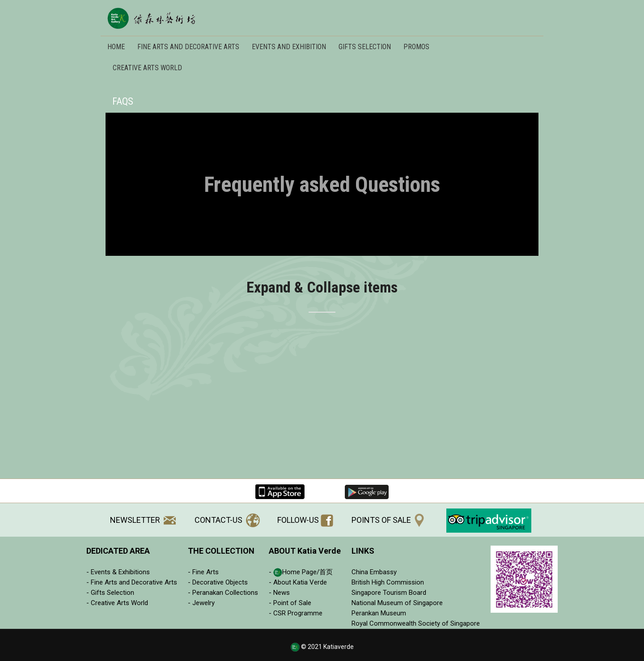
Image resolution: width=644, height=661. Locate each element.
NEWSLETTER (143, 520)
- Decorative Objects (218, 582)
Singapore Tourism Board (389, 593)
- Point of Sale (290, 603)
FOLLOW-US (305, 520)
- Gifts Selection (110, 593)
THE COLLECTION (221, 551)
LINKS (363, 551)
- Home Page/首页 (301, 572)
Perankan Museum (379, 613)
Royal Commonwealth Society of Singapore (416, 623)
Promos (416, 47)
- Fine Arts (203, 572)
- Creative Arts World (117, 603)
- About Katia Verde (298, 582)
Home (116, 47)
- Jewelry (201, 603)
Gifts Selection (365, 47)
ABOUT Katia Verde (305, 551)
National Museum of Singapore (397, 603)
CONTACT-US (227, 520)
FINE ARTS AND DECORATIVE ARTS (188, 47)
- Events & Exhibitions (118, 572)
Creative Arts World (147, 68)
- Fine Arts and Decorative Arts (132, 582)
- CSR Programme (296, 613)
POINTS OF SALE (388, 520)
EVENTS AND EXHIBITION (289, 47)
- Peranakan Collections (223, 593)
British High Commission (388, 582)
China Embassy (374, 572)
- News (279, 593)
